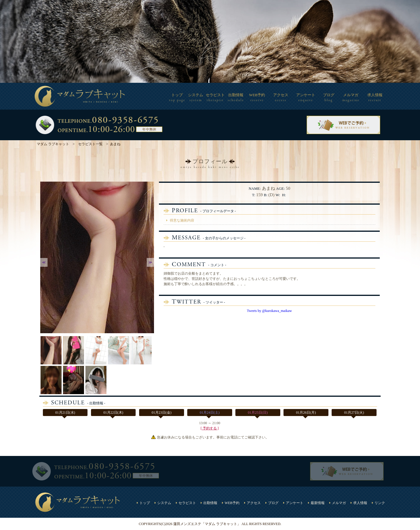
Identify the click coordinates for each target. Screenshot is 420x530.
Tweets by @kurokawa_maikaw (269, 311)
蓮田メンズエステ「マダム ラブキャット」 (207, 524)
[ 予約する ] (210, 428)
